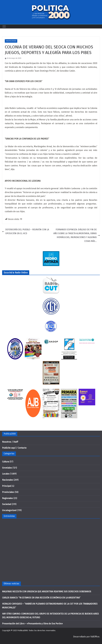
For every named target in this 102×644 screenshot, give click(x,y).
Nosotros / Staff (10, 442)
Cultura (6, 462)
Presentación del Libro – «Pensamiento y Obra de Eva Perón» (32, 624)
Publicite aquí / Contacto (14, 448)
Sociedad (7, 504)
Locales (6, 474)
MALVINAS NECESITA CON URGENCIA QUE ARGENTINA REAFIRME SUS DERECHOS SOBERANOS (47, 592)
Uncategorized (11, 41)
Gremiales (7, 468)
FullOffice (95, 637)
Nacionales (8, 480)
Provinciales (8, 492)
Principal (7, 486)
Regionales (8, 498)
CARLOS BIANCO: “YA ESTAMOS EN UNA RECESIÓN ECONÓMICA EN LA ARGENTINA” (41, 598)
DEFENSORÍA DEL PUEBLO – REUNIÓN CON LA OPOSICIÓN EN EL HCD (26, 231)
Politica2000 (23, 631)
